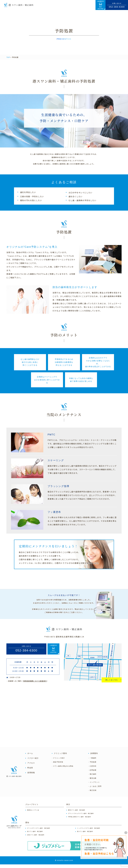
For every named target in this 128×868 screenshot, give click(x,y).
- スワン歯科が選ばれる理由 (63, 770)
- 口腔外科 (92, 770)
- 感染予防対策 (58, 766)
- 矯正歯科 (92, 778)
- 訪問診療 (92, 774)
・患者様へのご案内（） (27, 685)
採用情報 (31, 776)
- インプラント (94, 786)
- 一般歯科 (92, 762)
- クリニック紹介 (58, 762)
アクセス (31, 767)
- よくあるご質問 (95, 790)
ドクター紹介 (33, 762)
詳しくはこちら (112, 683)
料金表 (30, 771)
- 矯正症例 (92, 794)
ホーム (30, 757)
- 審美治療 (92, 782)
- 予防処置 (92, 766)
